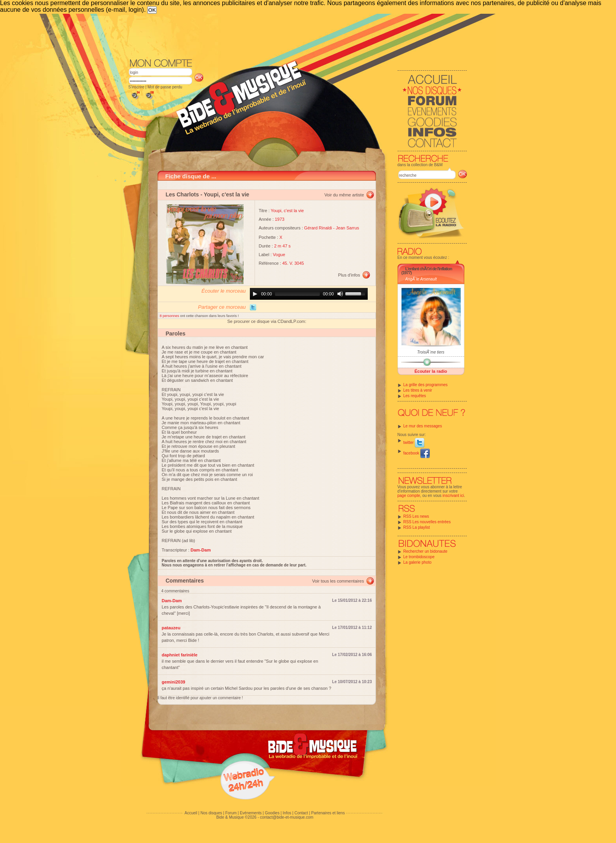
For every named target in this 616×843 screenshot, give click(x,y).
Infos (287, 813)
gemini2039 (174, 682)
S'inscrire (137, 87)
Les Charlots (182, 194)
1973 (280, 219)
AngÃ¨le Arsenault (421, 279)
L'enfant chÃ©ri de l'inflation (429, 269)
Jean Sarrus (347, 228)
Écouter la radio (431, 371)
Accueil (191, 813)
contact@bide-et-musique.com (287, 817)
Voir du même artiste (344, 195)
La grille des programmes (426, 385)
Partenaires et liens (328, 813)
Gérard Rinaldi (318, 228)
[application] (309, 294)
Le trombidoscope (419, 557)
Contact (301, 813)
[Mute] (340, 294)
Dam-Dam (172, 601)
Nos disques (211, 813)
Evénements (251, 813)
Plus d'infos (349, 275)
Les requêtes (415, 396)
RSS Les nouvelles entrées (427, 522)
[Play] (255, 294)
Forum (231, 813)
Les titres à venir (418, 390)
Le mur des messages (423, 426)
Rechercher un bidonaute (425, 551)
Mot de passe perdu (165, 87)
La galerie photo (418, 562)
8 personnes (170, 316)
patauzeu (171, 628)
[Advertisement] (298, 35)
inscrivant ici (453, 496)
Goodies (272, 813)
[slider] (297, 294)
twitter (414, 443)
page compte (409, 496)
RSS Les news (416, 516)
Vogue (279, 255)
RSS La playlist (417, 527)
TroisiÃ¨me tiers (431, 352)
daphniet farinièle (180, 655)
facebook (417, 453)
